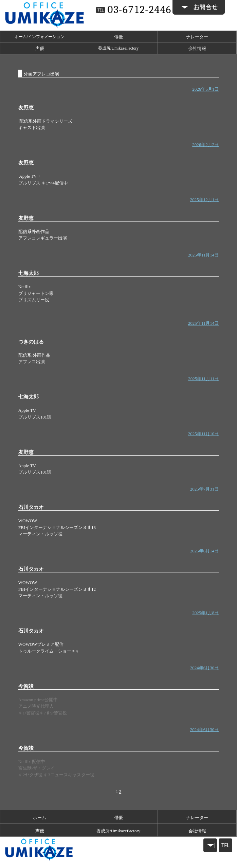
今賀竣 (26, 686)
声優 (40, 48)
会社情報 (197, 48)
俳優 (118, 37)
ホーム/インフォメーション (40, 37)
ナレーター (197, 37)
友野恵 (26, 108)
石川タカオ (31, 507)
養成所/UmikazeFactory (118, 48)
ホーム (40, 818)
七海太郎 (29, 273)
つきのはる (31, 342)
